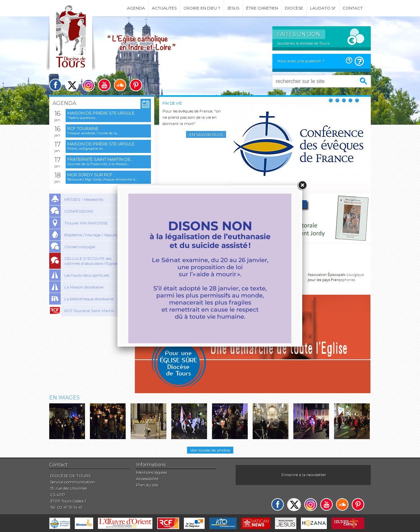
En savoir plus (206, 134)
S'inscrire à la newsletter (304, 475)
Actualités (164, 8)
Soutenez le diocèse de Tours (303, 43)
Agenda (136, 8)
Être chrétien (262, 8)
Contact (353, 8)
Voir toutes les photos (210, 450)
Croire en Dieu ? (202, 8)
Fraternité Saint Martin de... (100, 159)
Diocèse (294, 8)
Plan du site (147, 485)
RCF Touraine (83, 128)
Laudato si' (323, 8)
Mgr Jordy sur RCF (90, 175)
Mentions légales (152, 472)
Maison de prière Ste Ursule (101, 113)
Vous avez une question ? (301, 61)
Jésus (233, 8)
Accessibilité (147, 479)
